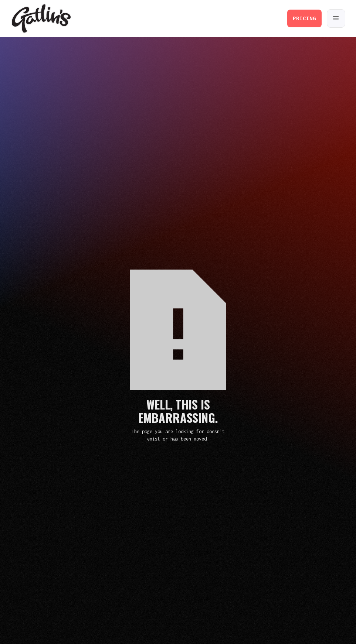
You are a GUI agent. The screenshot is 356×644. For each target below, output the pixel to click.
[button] (336, 18)
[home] (41, 19)
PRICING (304, 18)
